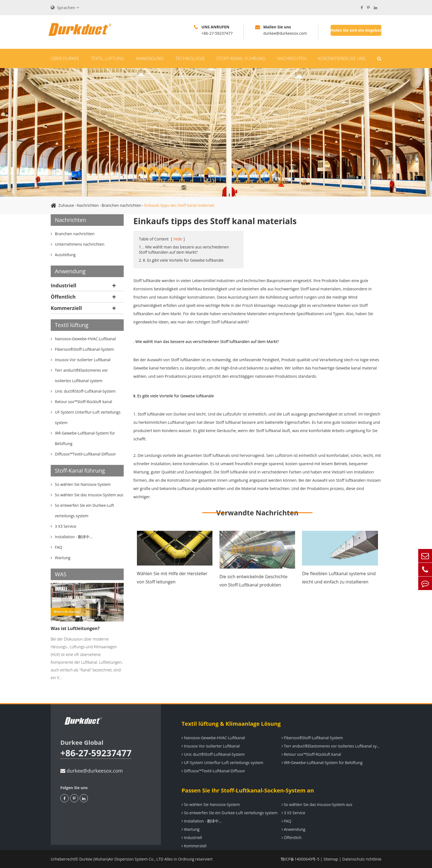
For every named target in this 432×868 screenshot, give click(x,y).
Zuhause (66, 205)
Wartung (191, 829)
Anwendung (150, 58)
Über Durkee (65, 58)
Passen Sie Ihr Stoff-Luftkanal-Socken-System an (248, 790)
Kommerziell (66, 308)
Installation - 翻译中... (202, 821)
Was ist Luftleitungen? (75, 628)
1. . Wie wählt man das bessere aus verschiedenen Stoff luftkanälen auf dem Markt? (184, 250)
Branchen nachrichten (121, 205)
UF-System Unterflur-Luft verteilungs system (222, 763)
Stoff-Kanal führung (241, 58)
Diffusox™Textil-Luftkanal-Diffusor (213, 771)
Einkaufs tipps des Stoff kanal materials (179, 205)
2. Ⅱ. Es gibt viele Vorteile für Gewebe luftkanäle (181, 260)
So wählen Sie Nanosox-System (211, 804)
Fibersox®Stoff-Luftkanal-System (312, 738)
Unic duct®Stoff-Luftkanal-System (213, 754)
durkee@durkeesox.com (92, 771)
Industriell (64, 285)
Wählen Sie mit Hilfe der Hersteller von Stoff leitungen (172, 578)
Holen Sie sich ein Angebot (356, 30)
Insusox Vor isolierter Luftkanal (211, 746)
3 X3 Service (293, 813)
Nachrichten (292, 58)
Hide (178, 239)
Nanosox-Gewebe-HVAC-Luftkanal (213, 738)
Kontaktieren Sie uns (342, 58)
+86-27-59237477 (96, 753)
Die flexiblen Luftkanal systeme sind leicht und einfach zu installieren (339, 578)
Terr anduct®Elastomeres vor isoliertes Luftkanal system (332, 746)
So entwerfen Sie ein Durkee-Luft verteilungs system (229, 813)
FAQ (287, 821)
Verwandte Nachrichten (257, 513)
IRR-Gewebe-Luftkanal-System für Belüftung (322, 763)
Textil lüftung (107, 58)
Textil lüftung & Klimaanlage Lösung (231, 724)
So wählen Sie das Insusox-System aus (317, 804)
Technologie (190, 58)
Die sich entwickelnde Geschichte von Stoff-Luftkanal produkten (253, 581)
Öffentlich (63, 297)
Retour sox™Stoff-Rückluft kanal (311, 754)
